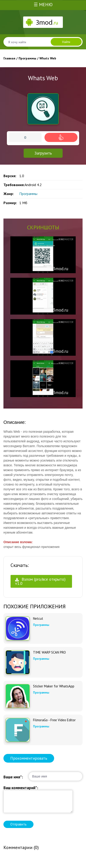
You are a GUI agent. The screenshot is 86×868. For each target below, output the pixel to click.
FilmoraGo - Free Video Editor (54, 720)
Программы (28, 194)
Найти (66, 42)
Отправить (18, 824)
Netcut (38, 619)
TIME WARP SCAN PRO (49, 652)
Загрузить (43, 153)
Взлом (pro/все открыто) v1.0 (40, 581)
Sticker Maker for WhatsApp (54, 686)
